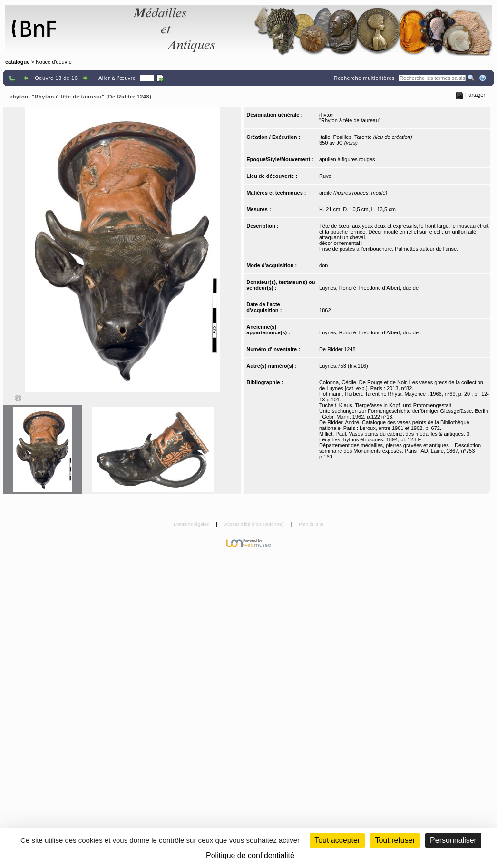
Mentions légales (192, 524)
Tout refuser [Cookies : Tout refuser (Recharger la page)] (395, 840)
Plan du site (311, 524)
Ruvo (325, 176)
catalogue (17, 62)
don (323, 265)
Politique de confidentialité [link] (250, 855)
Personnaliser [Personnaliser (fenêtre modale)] (453, 840)
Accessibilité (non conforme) (255, 524)
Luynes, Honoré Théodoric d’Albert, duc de (369, 288)
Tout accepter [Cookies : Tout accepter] (337, 840)
